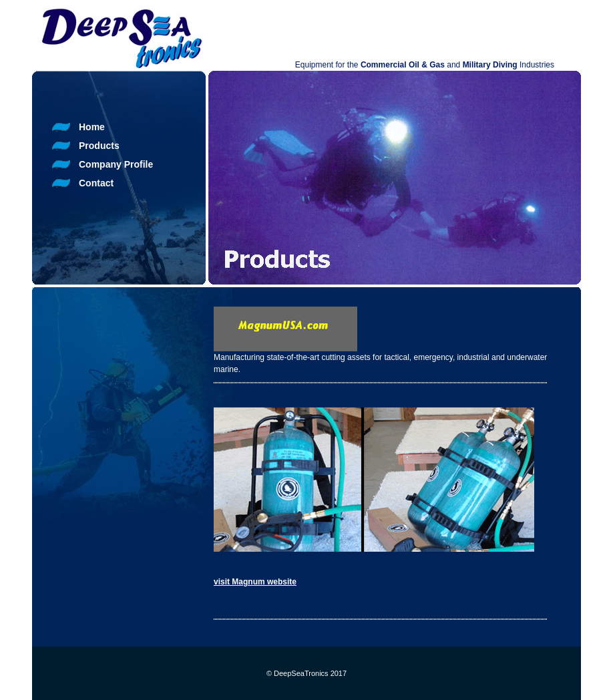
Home (92, 127)
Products (99, 146)
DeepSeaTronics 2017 (310, 673)
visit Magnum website (255, 582)
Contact (96, 183)
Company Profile (116, 164)
